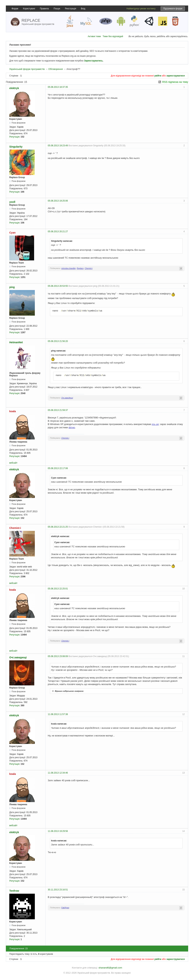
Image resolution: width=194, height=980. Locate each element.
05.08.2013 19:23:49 (58, 146)
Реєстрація (70, 9)
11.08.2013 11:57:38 (58, 714)
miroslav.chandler (68, 268)
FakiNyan (65, 908)
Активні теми (94, 36)
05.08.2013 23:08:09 (58, 656)
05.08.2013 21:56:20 (58, 341)
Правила (44, 9)
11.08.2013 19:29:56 (58, 831)
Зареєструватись (93, 61)
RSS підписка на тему (175, 82)
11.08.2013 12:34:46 (58, 773)
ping (12, 287)
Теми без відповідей (113, 36)
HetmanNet (16, 342)
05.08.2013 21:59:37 (58, 410)
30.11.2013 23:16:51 (58, 890)
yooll (12, 202)
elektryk (14, 88)
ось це (155, 424)
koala (13, 411)
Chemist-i (89, 268)
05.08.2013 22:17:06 (58, 468)
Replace (80, 268)
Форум (15, 9)
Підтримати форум (173, 9)
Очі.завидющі (67, 398)
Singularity (16, 147)
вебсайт (13, 463)
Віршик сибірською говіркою (67, 691)
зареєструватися (176, 76)
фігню (72, 427)
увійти (158, 76)
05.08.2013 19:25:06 (58, 201)
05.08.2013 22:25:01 (58, 589)
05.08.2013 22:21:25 (58, 527)
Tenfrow (14, 891)
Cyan (12, 233)
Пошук (57, 9)
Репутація (14, 137)
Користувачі (29, 9)
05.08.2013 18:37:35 (58, 87)
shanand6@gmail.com (110, 968)
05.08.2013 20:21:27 (58, 232)
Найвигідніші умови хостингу (141, 9)
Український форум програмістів (27, 69)
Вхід (83, 9)
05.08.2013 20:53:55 (58, 286)
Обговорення (56, 69)
